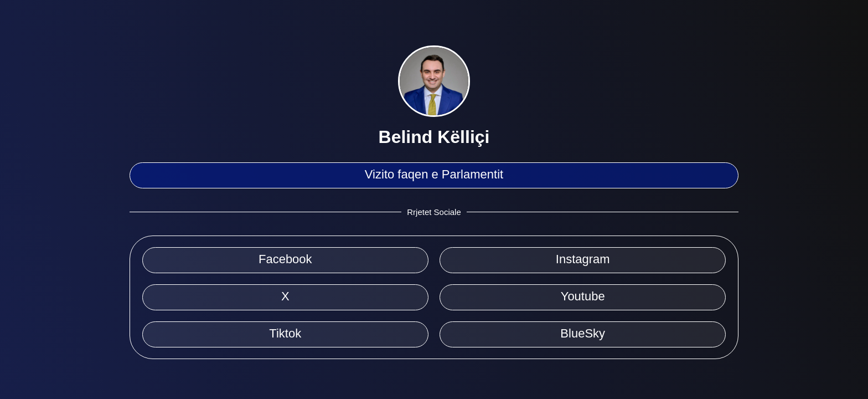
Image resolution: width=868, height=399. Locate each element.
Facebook (285, 259)
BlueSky (583, 333)
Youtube (583, 296)
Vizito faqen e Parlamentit (434, 174)
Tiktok (285, 333)
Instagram (583, 259)
